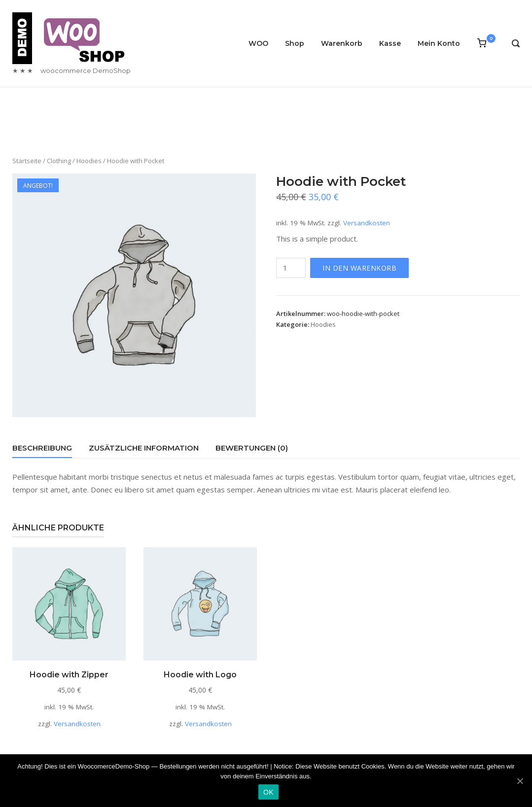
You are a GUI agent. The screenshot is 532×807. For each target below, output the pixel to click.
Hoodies (89, 161)
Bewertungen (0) (252, 448)
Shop (295, 43)
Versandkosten (367, 223)
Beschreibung (42, 448)
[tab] (42, 450)
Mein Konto (439, 43)
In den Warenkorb (359, 268)
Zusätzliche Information (144, 448)
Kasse (390, 43)
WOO (258, 43)
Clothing (59, 161)
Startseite (27, 161)
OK (268, 792)
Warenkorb (342, 43)
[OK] (520, 781)
